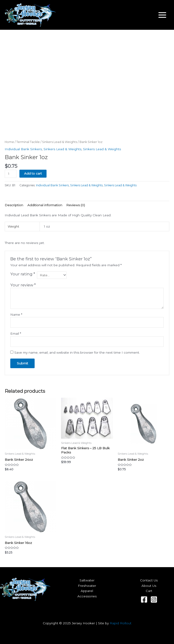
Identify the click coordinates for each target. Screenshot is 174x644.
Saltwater (87, 580)
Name (16, 315)
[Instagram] (154, 599)
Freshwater (87, 586)
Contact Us (149, 580)
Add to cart (33, 173)
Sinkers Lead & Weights (60, 142)
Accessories (87, 596)
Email (16, 333)
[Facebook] (144, 599)
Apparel (87, 591)
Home (9, 142)
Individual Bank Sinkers (23, 149)
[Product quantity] (11, 174)
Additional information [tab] (45, 205)
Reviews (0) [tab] (76, 205)
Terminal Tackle (28, 142)
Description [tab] (14, 205)
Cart (149, 591)
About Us (149, 586)
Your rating (23, 274)
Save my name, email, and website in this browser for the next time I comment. (77, 352)
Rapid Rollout (121, 623)
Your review (23, 285)
